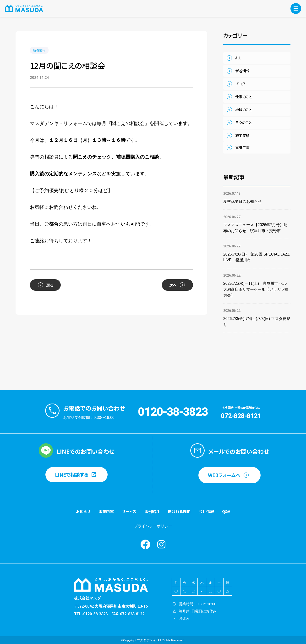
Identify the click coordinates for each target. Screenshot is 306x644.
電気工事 (242, 147)
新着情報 (39, 50)
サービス (129, 511)
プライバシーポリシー (153, 526)
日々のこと (243, 123)
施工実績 (242, 135)
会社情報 (206, 511)
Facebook (145, 544)
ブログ (240, 84)
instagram (161, 544)
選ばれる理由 (179, 511)
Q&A (226, 511)
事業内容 (106, 511)
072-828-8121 (241, 416)
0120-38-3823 (173, 412)
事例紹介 (152, 511)
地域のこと (244, 110)
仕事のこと (244, 97)
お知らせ (83, 511)
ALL (238, 58)
